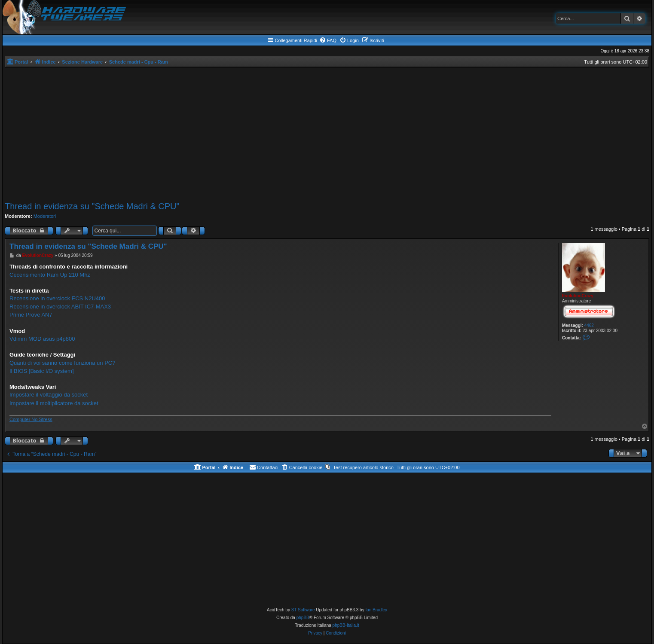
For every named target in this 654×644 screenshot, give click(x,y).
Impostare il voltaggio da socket (49, 395)
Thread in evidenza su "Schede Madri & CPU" (92, 206)
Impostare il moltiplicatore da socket (54, 403)
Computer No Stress (31, 419)
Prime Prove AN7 (31, 315)
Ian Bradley (376, 610)
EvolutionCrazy (578, 296)
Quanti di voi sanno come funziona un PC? (62, 363)
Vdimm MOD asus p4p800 (42, 339)
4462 (589, 325)
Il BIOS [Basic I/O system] (42, 371)
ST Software (303, 610)
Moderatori (45, 216)
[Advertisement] (327, 134)
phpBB (303, 618)
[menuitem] (328, 40)
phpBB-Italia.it (346, 625)
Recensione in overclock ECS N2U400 (57, 298)
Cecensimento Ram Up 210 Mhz (50, 275)
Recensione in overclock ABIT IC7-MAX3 (60, 307)
